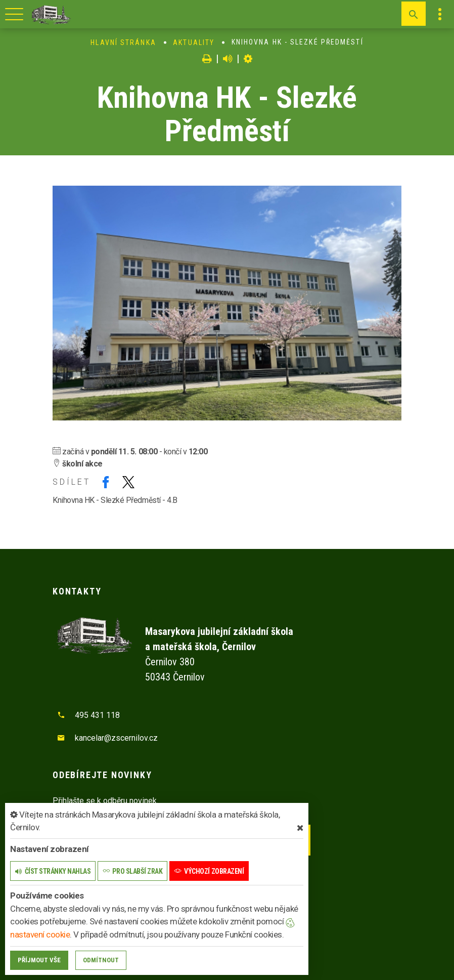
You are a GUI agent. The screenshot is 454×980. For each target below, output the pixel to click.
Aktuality (194, 42)
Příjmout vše (39, 960)
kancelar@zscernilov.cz (116, 738)
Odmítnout (101, 960)
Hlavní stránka (123, 42)
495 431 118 (97, 715)
